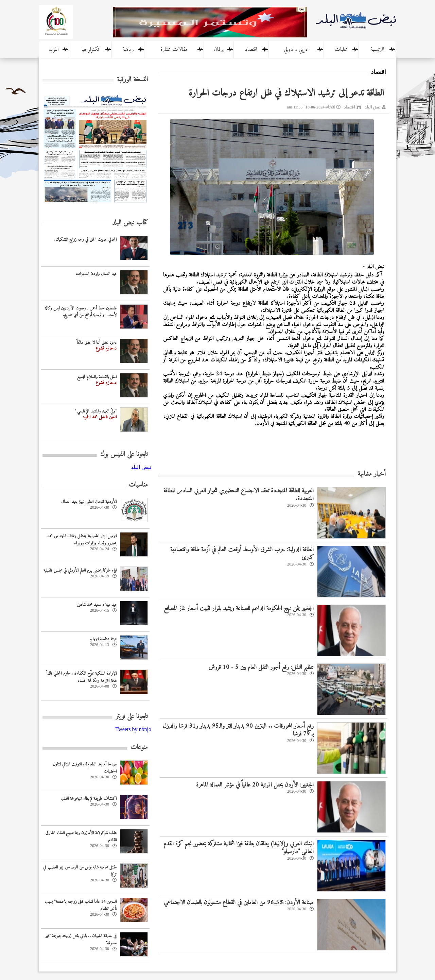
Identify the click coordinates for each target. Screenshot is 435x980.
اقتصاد (251, 50)
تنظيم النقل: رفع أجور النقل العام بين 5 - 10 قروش (261, 667)
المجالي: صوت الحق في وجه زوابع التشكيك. (85, 240)
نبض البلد (372, 107)
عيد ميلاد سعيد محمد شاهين (97, 605)
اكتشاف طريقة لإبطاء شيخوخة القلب (89, 799)
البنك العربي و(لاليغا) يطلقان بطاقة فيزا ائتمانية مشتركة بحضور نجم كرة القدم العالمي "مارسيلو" (239, 848)
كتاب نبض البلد (130, 223)
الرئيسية (377, 50)
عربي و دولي (296, 50)
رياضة (128, 50)
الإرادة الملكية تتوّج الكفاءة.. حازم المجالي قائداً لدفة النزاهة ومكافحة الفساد (81, 677)
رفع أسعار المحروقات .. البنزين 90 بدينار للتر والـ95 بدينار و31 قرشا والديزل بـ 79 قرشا (238, 730)
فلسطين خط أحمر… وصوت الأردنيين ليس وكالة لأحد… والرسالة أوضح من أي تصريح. (81, 312)
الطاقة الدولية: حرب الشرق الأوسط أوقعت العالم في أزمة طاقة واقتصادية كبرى (242, 554)
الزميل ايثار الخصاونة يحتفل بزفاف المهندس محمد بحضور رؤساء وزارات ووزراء (82, 540)
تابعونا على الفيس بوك (124, 454)
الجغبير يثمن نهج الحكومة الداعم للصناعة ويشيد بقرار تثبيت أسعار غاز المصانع (239, 609)
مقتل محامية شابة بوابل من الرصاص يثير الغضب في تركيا (80, 871)
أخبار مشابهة (372, 474)
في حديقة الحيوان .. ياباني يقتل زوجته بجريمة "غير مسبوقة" (81, 940)
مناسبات (138, 485)
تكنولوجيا (90, 50)
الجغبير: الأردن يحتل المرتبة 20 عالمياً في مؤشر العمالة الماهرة (255, 785)
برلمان (219, 50)
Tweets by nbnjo (133, 729)
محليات (341, 50)
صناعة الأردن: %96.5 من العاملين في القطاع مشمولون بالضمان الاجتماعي (239, 903)
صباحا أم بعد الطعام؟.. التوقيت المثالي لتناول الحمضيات (85, 768)
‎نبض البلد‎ (141, 467)
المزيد (54, 50)
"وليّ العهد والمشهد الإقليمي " (95, 411)
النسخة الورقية (132, 80)
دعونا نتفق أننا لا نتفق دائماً (97, 343)
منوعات (139, 748)
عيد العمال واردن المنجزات (96, 274)
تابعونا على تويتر (132, 717)
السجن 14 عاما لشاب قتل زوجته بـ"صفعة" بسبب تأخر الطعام (81, 905)
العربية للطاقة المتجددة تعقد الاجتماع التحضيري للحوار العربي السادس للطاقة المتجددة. (239, 495)
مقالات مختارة (174, 50)
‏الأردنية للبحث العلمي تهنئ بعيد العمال (89, 502)
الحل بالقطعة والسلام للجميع (97, 377)
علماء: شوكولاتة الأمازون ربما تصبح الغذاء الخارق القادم (81, 837)
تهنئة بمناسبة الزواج (103, 639)
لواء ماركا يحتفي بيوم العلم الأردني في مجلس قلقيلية (80, 570)
